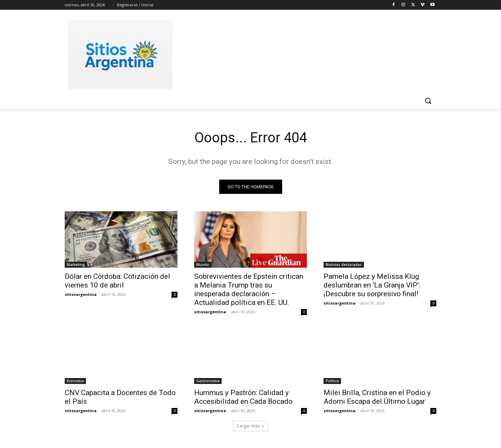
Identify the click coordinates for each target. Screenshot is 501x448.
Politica (332, 381)
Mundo (203, 265)
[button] (428, 101)
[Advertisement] (303, 53)
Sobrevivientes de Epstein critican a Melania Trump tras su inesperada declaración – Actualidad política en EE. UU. (249, 289)
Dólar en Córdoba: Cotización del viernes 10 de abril (117, 281)
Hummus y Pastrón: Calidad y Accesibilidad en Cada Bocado (243, 397)
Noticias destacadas (344, 265)
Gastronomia (208, 381)
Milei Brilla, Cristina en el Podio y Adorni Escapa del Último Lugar (377, 397)
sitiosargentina (81, 294)
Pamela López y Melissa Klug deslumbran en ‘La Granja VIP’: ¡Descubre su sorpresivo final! (372, 285)
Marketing (76, 265)
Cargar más (250, 426)
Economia (75, 381)
